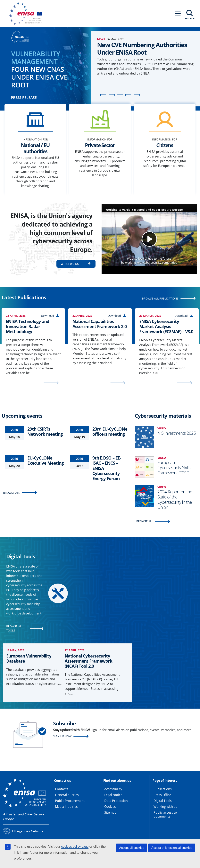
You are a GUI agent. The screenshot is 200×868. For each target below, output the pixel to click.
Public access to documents (165, 814)
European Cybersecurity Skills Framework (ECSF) (174, 467)
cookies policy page (75, 847)
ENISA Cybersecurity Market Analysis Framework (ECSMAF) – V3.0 (166, 326)
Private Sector (100, 145)
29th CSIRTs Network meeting (45, 431)
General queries (67, 795)
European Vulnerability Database (29, 658)
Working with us (165, 807)
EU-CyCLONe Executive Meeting (45, 460)
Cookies (110, 807)
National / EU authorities (35, 148)
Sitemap (110, 812)
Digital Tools (163, 801)
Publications (163, 789)
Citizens (165, 145)
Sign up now (62, 736)
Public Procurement (70, 801)
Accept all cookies (132, 848)
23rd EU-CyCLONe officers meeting (110, 431)
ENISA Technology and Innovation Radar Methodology (28, 326)
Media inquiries (66, 807)
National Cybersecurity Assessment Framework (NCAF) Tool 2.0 (88, 661)
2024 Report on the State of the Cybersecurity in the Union (175, 499)
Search (190, 18)
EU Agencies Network (28, 831)
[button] (178, 13)
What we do (70, 264)
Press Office (162, 795)
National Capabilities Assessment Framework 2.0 (100, 324)
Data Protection (116, 801)
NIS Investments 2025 (177, 433)
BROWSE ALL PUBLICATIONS (160, 298)
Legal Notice (113, 795)
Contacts (62, 789)
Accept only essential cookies (172, 848)
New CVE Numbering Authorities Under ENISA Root (142, 48)
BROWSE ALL (11, 493)
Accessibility (113, 789)
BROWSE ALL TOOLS (15, 628)
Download (48, 316)
